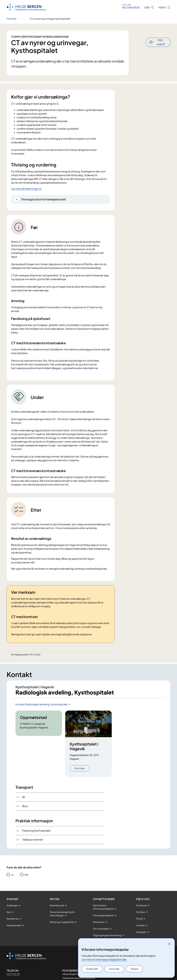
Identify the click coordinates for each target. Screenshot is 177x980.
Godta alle (92, 969)
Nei (26, 875)
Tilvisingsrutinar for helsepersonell (43, 199)
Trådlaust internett (33, 840)
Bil (24, 797)
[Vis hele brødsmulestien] (23, 19)
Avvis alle (114, 969)
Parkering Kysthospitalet (36, 831)
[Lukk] (169, 944)
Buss (25, 806)
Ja (12, 875)
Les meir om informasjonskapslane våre (104, 959)
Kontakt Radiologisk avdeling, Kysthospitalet (42, 704)
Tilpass (134, 969)
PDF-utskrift (161, 35)
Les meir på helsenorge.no (26, 189)
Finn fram (80, 768)
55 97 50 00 (13, 974)
